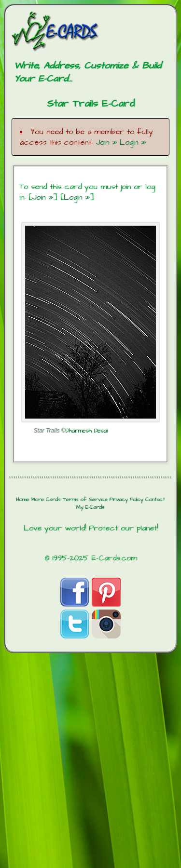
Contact (155, 500)
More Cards (46, 500)
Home (22, 500)
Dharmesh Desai (87, 431)
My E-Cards (90, 507)
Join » (106, 142)
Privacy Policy (126, 500)
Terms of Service (85, 500)
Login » (133, 142)
